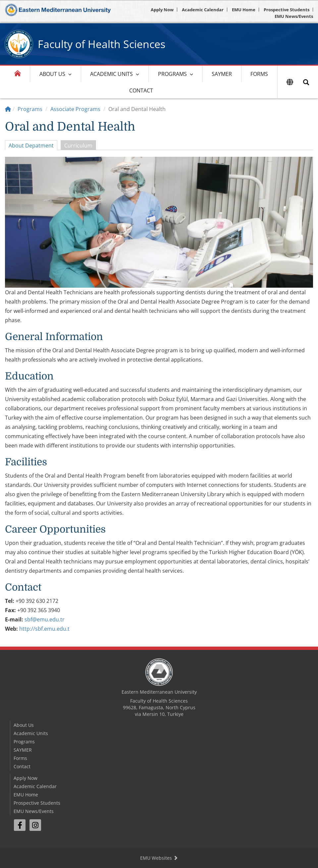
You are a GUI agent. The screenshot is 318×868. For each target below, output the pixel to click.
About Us (52, 74)
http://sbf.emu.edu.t (44, 629)
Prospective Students (287, 10)
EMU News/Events (294, 16)
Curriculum (78, 145)
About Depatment (31, 145)
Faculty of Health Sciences (102, 44)
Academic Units (111, 74)
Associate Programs (75, 109)
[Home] (8, 109)
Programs (172, 74)
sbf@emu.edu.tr (45, 619)
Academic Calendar (203, 10)
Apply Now (162, 10)
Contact (141, 90)
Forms (259, 74)
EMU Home (244, 10)
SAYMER (222, 74)
